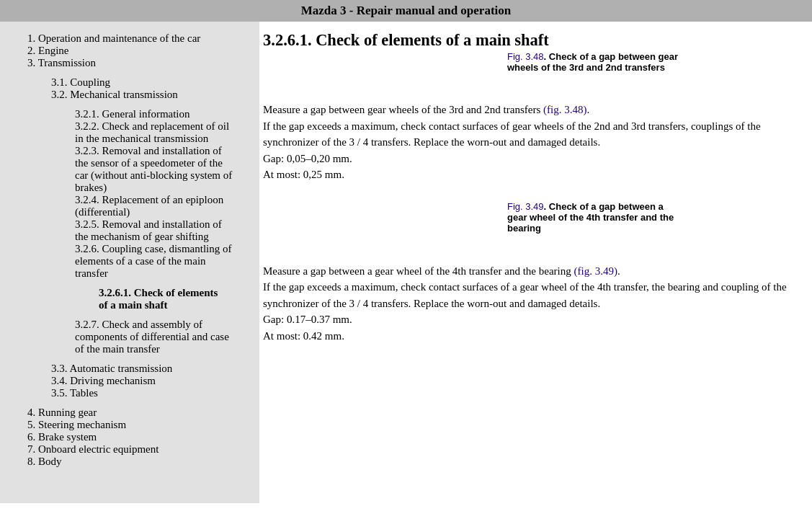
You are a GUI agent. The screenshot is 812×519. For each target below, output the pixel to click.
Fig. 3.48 (526, 57)
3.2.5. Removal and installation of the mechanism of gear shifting (148, 230)
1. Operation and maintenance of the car (114, 38)
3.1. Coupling (81, 82)
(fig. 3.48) (565, 110)
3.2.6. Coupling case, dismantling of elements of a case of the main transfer (153, 261)
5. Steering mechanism (77, 425)
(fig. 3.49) (595, 271)
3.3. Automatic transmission (112, 368)
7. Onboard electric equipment (93, 449)
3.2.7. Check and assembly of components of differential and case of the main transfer (152, 337)
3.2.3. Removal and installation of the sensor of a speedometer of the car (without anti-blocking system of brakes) (153, 169)
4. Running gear (62, 412)
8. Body (45, 461)
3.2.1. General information (133, 114)
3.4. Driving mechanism (103, 381)
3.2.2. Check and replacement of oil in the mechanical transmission (152, 132)
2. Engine (48, 50)
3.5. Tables (75, 393)
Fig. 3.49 (526, 207)
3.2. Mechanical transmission (115, 94)
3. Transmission (62, 63)
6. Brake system (62, 437)
